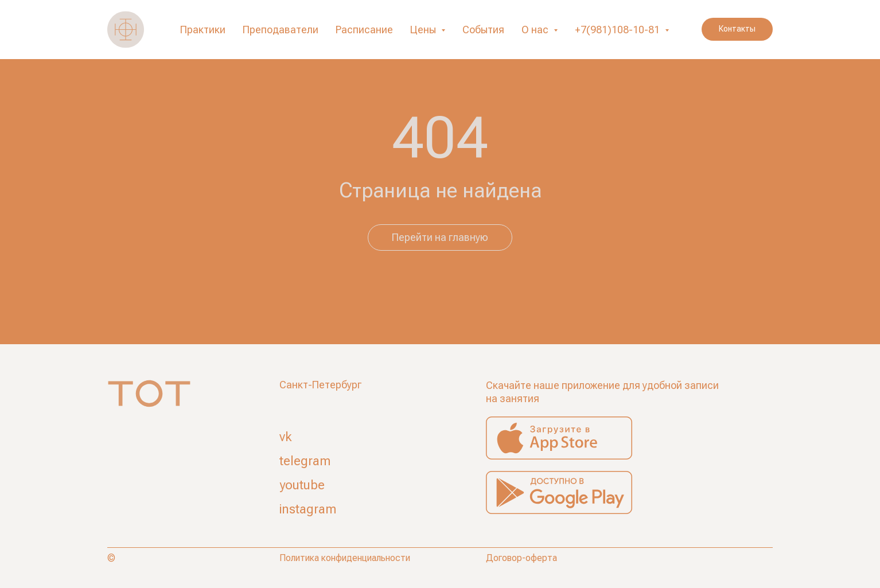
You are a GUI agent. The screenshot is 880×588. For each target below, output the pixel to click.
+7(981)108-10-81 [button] (618, 30)
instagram (308, 509)
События (483, 30)
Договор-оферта (521, 558)
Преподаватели (281, 30)
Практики (203, 30)
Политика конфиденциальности (345, 558)
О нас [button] (536, 30)
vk (286, 437)
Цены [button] (424, 30)
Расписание (364, 30)
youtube (302, 485)
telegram (305, 461)
